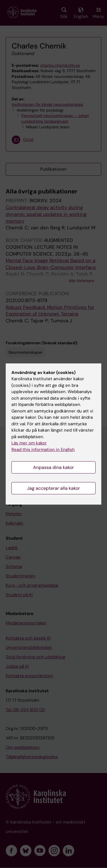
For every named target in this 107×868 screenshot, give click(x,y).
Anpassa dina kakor (53, 467)
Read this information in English (43, 450)
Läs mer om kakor (29, 443)
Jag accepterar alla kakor (53, 488)
